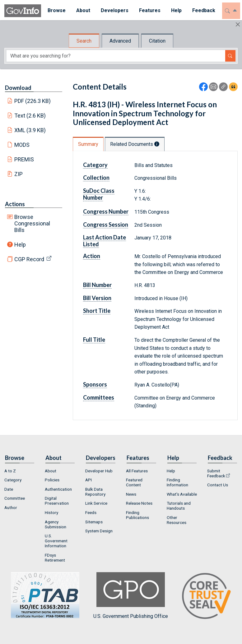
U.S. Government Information (56, 541)
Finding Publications (137, 515)
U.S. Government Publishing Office (131, 596)
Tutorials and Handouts (179, 506)
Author (11, 507)
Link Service (96, 503)
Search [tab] (84, 41)
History (51, 512)
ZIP (19, 174)
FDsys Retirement (55, 558)
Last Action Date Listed (105, 241)
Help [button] (175, 10)
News (131, 494)
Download (18, 88)
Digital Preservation (57, 501)
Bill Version (97, 298)
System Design (99, 531)
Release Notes (139, 503)
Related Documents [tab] (135, 144)
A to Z (10, 471)
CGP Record (29, 259)
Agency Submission (56, 524)
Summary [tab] (88, 144)
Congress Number (106, 211)
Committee (15, 498)
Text (30, 116)
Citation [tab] (157, 41)
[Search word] (116, 56)
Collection (96, 178)
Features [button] (149, 10)
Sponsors (95, 384)
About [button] (82, 10)
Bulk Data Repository (95, 492)
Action (92, 256)
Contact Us (218, 485)
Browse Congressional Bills (32, 223)
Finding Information (177, 482)
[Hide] (238, 24)
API (88, 480)
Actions (15, 204)
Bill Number (97, 285)
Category (95, 165)
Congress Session (106, 225)
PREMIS (24, 159)
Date (9, 489)
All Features (137, 471)
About (51, 471)
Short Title (97, 311)
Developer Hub (99, 471)
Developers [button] (113, 10)
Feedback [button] (202, 10)
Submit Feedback (216, 473)
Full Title (94, 340)
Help (20, 245)
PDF (33, 101)
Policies (52, 480)
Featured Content (134, 482)
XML (30, 130)
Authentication (58, 489)
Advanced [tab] (120, 41)
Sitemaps (94, 522)
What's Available (182, 494)
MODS (22, 145)
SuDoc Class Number (99, 194)
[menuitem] (55, 11)
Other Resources (177, 520)
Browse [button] (55, 10)
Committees (99, 397)
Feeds (91, 512)
